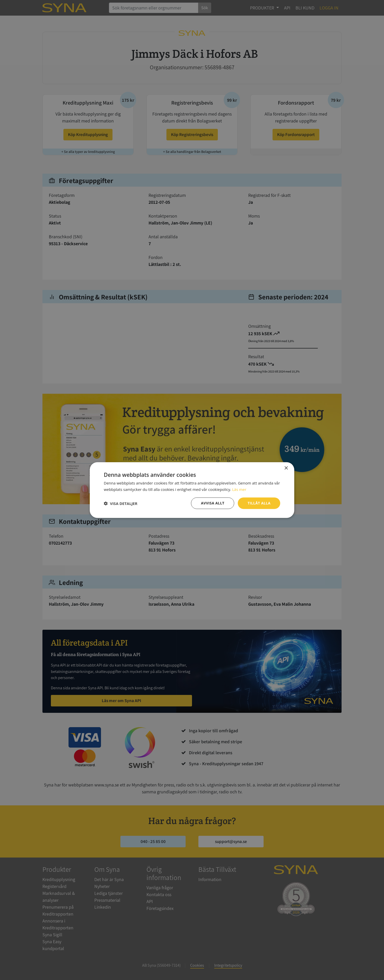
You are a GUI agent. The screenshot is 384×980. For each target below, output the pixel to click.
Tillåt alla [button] (259, 503)
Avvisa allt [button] (213, 503)
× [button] (286, 468)
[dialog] (192, 490)
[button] (121, 503)
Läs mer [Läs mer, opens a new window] (239, 489)
